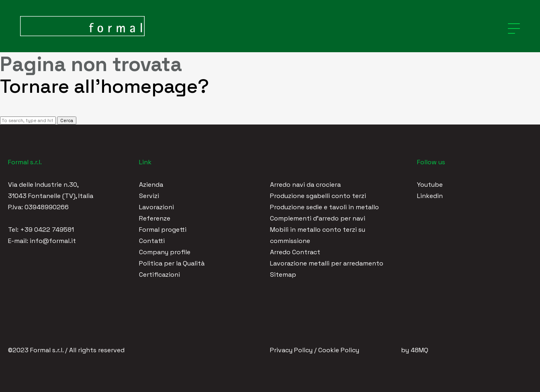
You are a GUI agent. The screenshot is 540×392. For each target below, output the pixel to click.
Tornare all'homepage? (104, 86)
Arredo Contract (295, 252)
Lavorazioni (156, 207)
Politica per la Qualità (172, 263)
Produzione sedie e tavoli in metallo (324, 207)
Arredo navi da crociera (305, 185)
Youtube (430, 185)
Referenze (155, 218)
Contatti (152, 241)
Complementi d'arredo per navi (318, 218)
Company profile (165, 252)
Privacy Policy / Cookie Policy (315, 350)
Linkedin (430, 196)
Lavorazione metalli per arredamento (327, 263)
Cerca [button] (67, 120)
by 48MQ (415, 350)
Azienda (151, 185)
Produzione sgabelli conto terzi (318, 196)
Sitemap (283, 275)
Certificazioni (160, 275)
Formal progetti (163, 230)
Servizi (149, 196)
